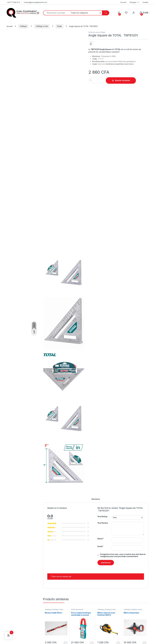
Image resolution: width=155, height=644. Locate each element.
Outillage (23, 26)
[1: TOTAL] (119, 52)
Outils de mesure (94, 32)
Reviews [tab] (96, 499)
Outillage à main (42, 26)
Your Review (103, 523)
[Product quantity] (97, 80)
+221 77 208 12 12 (13, 2)
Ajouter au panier (123, 80)
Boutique (133, 2)
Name (101, 539)
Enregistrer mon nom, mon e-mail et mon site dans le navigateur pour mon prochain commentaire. (123, 555)
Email (100, 546)
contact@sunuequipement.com (35, 2)
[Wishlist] (126, 13)
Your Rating (102, 516)
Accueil (123, 2)
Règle (59, 26)
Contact (145, 2)
